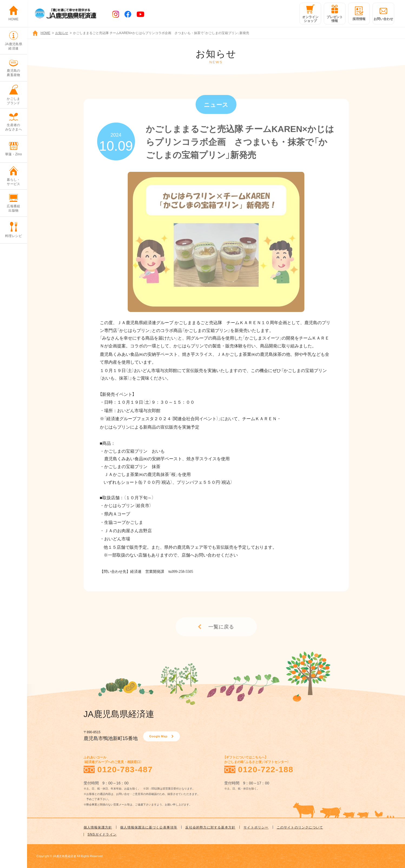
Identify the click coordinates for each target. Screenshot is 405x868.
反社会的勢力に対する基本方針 (210, 827)
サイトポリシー (256, 827)
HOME (45, 33)
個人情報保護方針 (98, 827)
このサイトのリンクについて (300, 827)
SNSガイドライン (102, 834)
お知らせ (62, 33)
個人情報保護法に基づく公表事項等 (149, 827)
